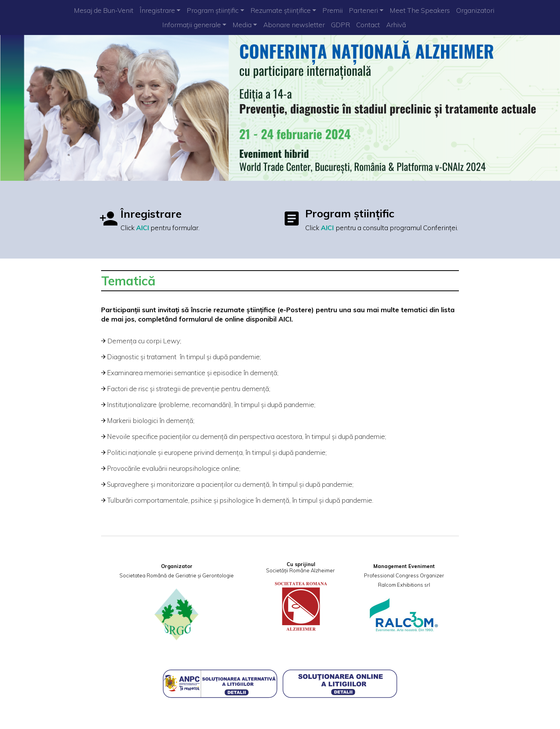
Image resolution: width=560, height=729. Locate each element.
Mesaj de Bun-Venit (104, 10)
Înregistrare (157, 10)
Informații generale (192, 25)
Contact (368, 25)
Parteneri (363, 10)
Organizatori (475, 10)
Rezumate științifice (281, 10)
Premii (332, 10)
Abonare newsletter (294, 25)
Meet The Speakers (420, 10)
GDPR (340, 25)
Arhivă (396, 25)
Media (242, 25)
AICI (143, 228)
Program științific (213, 10)
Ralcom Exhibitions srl (404, 585)
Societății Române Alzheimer (300, 570)
